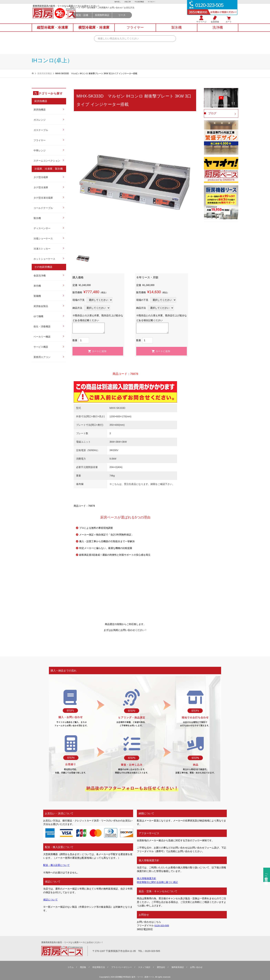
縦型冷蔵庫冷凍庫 (53, 31)
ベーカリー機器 (42, 337)
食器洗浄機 (40, 276)
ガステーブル (41, 130)
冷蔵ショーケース (43, 238)
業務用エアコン (42, 357)
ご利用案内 (132, 12)
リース (151, 19)
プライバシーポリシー (122, 967)
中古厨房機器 (140, 2)
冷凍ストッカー (42, 249)
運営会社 (161, 967)
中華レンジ (40, 150)
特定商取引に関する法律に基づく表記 (157, 882)
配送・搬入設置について (56, 865)
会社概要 (120, 12)
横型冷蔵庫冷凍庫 (94, 31)
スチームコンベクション (47, 161)
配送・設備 (111, 19)
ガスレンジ (40, 120)
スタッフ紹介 (144, 967)
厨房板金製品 (41, 306)
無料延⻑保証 (178, 967)
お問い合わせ (145, 12)
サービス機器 (41, 347)
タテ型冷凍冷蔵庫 (43, 198)
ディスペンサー (42, 228)
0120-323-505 (162, 925)
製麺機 (37, 296)
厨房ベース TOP (107, 12)
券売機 (37, 286)
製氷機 (37, 218)
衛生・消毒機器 (42, 326)
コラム (71, 967)
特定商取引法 (99, 967)
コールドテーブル (43, 208)
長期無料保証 (131, 19)
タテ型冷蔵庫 (41, 177)
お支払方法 (158, 12)
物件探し (116, 2)
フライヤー (40, 140)
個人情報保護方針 (147, 878)
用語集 (83, 967)
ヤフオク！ (153, 2)
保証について (50, 899)
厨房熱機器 (40, 110)
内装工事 (127, 2)
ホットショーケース (44, 259)
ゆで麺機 (38, 316)
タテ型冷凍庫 (41, 187)
